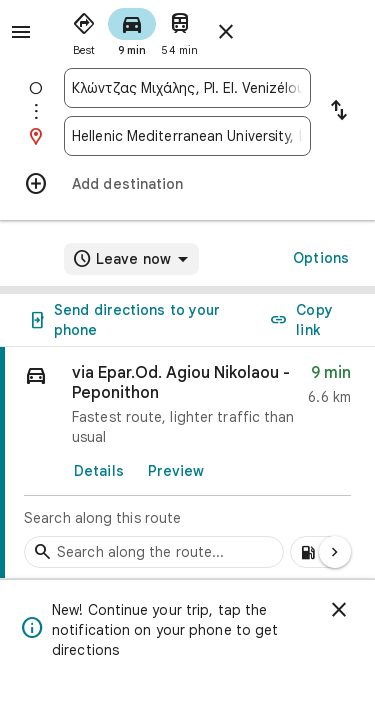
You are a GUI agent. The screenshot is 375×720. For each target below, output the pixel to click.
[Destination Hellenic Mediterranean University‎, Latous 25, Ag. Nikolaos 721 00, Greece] (187, 136)
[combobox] (187, 88)
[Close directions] (226, 32)
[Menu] (21, 32)
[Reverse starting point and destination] (339, 112)
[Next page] (335, 552)
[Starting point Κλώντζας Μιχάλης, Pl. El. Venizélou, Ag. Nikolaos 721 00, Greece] (187, 88)
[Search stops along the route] (154, 552)
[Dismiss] (339, 610)
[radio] (84, 30)
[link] (187, 463)
